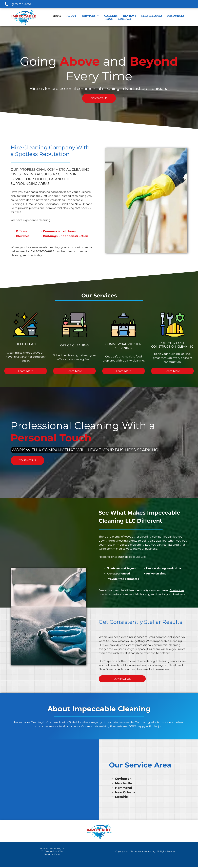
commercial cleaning (60, 208)
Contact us (177, 592)
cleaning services (133, 638)
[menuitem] (57, 16)
